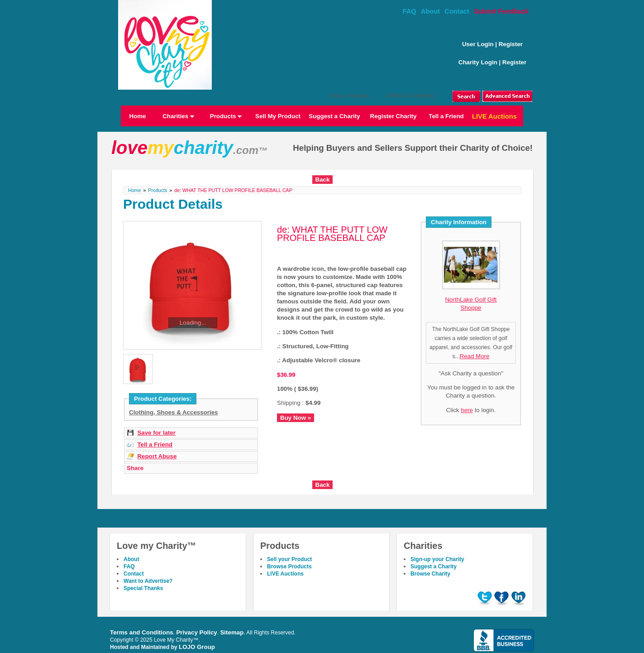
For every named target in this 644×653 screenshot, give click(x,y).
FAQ (410, 11)
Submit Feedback (501, 11)
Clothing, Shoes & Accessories (174, 412)
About (430, 11)
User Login (478, 44)
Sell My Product (278, 116)
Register (511, 44)
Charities (178, 116)
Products (226, 116)
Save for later (156, 433)
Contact (457, 11)
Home (137, 116)
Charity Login (478, 62)
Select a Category (410, 95)
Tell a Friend (446, 116)
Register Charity (394, 116)
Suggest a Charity (334, 116)
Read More (475, 356)
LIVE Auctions (494, 116)
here (467, 410)
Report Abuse (157, 456)
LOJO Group (197, 647)
